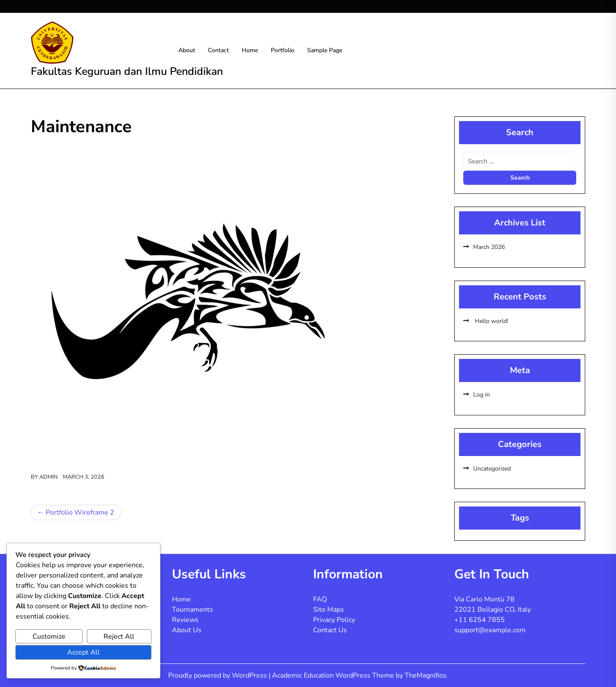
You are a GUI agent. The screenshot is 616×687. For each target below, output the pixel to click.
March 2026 (489, 247)
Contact (218, 50)
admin (49, 477)
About (187, 50)
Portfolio (283, 50)
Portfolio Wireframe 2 (80, 512)
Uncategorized (492, 469)
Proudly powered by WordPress (218, 675)
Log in (481, 395)
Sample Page (325, 50)
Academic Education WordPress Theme (334, 675)
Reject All (119, 637)
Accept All (83, 652)
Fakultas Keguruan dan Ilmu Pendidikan (127, 71)
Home (250, 50)
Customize (49, 637)
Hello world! (491, 321)
